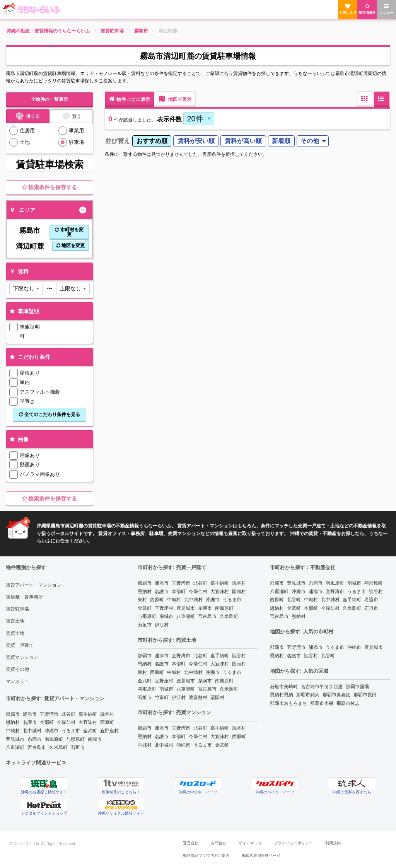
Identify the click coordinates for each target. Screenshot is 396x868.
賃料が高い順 (243, 141)
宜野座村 (109, 731)
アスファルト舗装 (40, 392)
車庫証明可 (30, 331)
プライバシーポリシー (294, 843)
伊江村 (162, 625)
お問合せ (218, 843)
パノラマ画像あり (40, 474)
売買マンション (22, 657)
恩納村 (13, 722)
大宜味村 (88, 722)
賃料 (18, 271)
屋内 (25, 382)
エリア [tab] (23, 210)
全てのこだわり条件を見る (49, 414)
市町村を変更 (69, 232)
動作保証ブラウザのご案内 (206, 855)
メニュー (386, 9)
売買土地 (15, 633)
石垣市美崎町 (284, 687)
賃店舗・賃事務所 (24, 597)
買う (71, 115)
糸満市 (34, 739)
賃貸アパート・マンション (34, 585)
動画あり (30, 465)
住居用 (27, 130)
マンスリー (17, 681)
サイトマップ (250, 843)
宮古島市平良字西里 (322, 687)
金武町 (90, 731)
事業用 (76, 130)
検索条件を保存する (50, 187)
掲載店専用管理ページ (261, 855)
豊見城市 (15, 739)
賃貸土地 (15, 621)
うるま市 (71, 731)
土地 (25, 142)
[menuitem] (152, 141)
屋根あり (30, 373)
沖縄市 (51, 731)
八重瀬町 (15, 747)
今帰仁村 (66, 722)
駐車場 (76, 142)
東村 (142, 600)
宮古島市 (37, 747)
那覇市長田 (365, 695)
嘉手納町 (88, 714)
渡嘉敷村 (198, 697)
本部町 (47, 722)
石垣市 (78, 747)
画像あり (30, 455)
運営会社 (191, 843)
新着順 (281, 141)
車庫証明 (24, 311)
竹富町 (162, 697)
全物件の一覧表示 (49, 99)
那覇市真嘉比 (336, 695)
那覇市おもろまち (288, 703)
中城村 (13, 731)
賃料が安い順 (196, 141)
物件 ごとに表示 (130, 99)
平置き (27, 401)
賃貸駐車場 (17, 609)
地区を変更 (71, 246)
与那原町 (75, 739)
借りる (28, 115)
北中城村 (32, 731)
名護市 (30, 722)
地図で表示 (175, 99)
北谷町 (68, 714)
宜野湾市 (49, 714)
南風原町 (54, 739)
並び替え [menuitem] (118, 141)
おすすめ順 (152, 141)
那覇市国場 (357, 687)
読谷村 (107, 714)
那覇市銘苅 (308, 695)
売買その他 (17, 669)
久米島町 (58, 747)
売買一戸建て (20, 645)
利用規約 (333, 843)
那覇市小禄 (322, 703)
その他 (310, 141)
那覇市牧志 (348, 703)
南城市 (95, 739)
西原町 (107, 722)
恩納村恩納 (282, 695)
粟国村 (217, 697)
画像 (18, 439)
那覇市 (13, 714)
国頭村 (239, 592)
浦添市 (30, 714)
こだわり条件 (29, 357)
